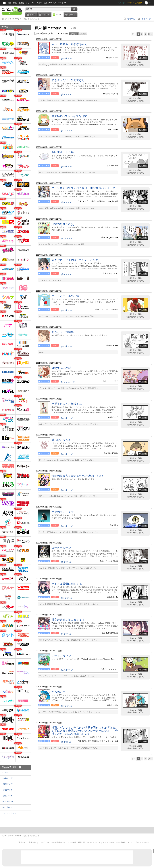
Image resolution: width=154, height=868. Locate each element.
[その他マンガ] (67, 58)
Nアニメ (53, 3)
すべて (6, 772)
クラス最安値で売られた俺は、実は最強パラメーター (85, 188)
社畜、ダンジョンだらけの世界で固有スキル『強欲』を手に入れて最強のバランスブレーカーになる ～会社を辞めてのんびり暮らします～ (85, 731)
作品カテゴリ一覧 (12, 767)
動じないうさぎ (61, 440)
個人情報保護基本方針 (56, 842)
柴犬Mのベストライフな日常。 (71, 116)
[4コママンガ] (67, 130)
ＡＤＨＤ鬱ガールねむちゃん (69, 44)
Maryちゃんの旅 (62, 368)
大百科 (39, 3)
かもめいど (58, 692)
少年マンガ (8, 778)
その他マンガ (9, 807)
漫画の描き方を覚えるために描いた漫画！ (78, 476)
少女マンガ (8, 790)
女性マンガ (8, 796)
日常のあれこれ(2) (63, 224)
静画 (15, 3)
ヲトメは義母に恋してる (67, 584)
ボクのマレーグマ (63, 512)
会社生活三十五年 (63, 152)
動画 (10, 3)
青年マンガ (8, 784)
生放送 (21, 3)
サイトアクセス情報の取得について (118, 842)
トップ (33, 15)
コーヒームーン (61, 548)
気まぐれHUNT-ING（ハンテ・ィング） (76, 260)
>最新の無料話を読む (135, 65)
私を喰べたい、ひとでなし (68, 80)
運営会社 (22, 842)
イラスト (46, 15)
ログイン (121, 3)
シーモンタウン (61, 656)
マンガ (59, 15)
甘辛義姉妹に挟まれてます (68, 620)
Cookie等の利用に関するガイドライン (84, 842)
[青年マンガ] (66, 94)
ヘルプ (42, 842)
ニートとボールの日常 (65, 296)
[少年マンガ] (66, 202)
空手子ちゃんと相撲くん (67, 404)
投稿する (131, 19)
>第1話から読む (135, 62)
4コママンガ (8, 802)
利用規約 (32, 842)
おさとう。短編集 (63, 332)
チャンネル (30, 3)
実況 (46, 3)
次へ (150, 34)
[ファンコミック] (68, 382)
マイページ (146, 19)
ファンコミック (10, 813)
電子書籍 (72, 15)
